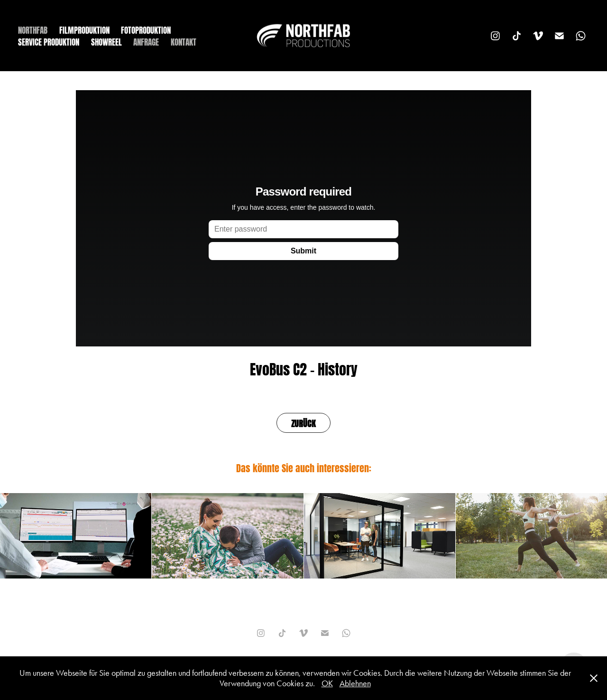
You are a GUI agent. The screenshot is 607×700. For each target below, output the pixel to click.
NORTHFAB (33, 29)
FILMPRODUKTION (84, 29)
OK (327, 683)
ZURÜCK (303, 423)
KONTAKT (184, 41)
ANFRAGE (146, 41)
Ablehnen (355, 683)
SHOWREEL (106, 41)
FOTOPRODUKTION (146, 29)
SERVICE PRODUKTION (49, 41)
